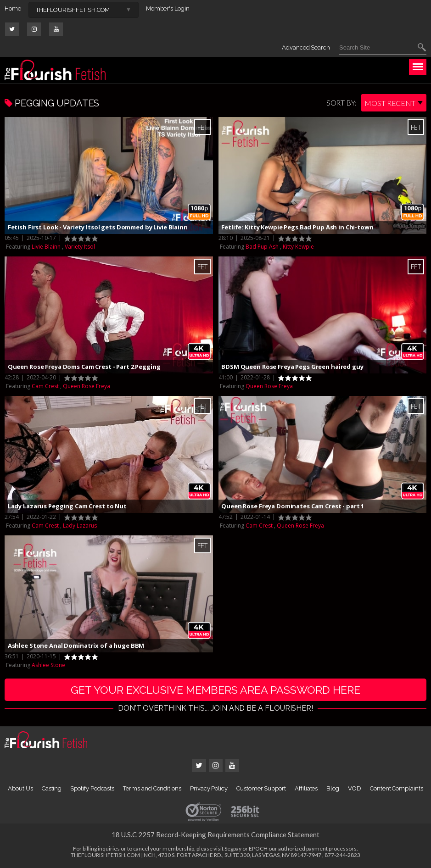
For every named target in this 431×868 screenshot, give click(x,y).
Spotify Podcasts (92, 789)
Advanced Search (306, 47)
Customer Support (261, 789)
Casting (52, 789)
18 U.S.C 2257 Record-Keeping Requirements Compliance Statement (215, 835)
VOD (355, 789)
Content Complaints (397, 789)
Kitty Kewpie (298, 247)
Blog (333, 789)
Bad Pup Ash (262, 247)
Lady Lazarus (80, 526)
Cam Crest (45, 386)
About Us (20, 789)
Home (13, 8)
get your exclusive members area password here (215, 690)
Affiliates (306, 789)
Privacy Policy (209, 789)
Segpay (233, 849)
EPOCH (258, 849)
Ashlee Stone (48, 665)
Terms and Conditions (152, 789)
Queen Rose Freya (87, 386)
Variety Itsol (80, 247)
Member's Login (168, 8)
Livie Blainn (46, 247)
